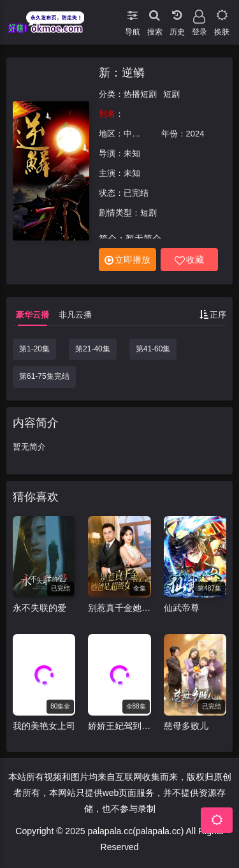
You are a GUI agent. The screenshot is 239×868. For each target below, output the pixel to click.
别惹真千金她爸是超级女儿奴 (119, 608)
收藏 (189, 260)
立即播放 (127, 260)
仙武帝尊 (182, 608)
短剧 (171, 94)
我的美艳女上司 (44, 726)
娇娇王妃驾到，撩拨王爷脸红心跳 (119, 726)
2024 (195, 134)
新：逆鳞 (122, 73)
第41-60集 (153, 349)
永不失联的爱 (40, 608)
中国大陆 (140, 134)
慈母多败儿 (186, 726)
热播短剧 (140, 94)
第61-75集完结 (44, 376)
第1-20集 (34, 349)
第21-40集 (93, 349)
